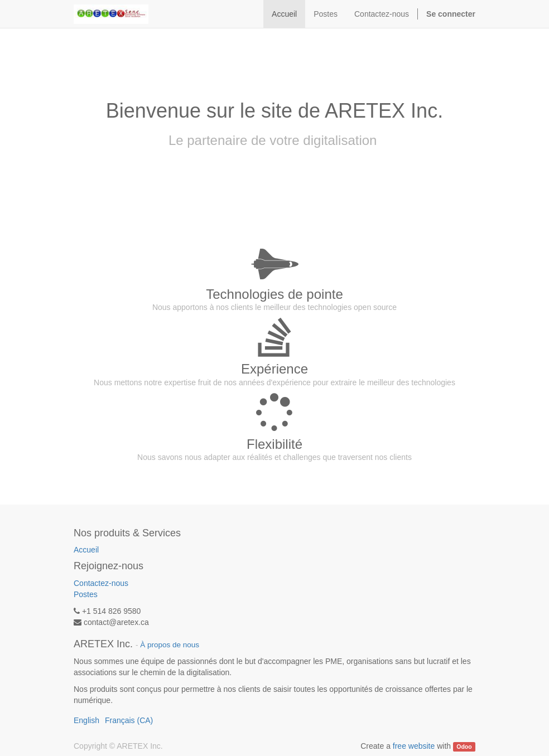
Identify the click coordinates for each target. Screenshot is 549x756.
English (86, 720)
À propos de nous (170, 645)
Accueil (86, 550)
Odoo (464, 747)
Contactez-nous (101, 583)
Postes (86, 594)
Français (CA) (129, 720)
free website (414, 746)
